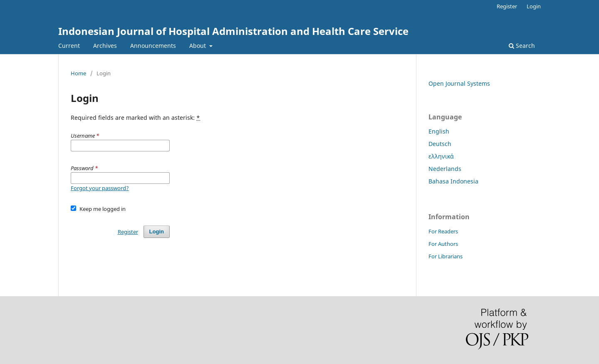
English (439, 131)
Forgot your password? (100, 188)
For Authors (443, 244)
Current (69, 46)
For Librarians (446, 256)
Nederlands (445, 169)
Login (534, 6)
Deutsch (440, 144)
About (198, 46)
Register (507, 6)
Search (522, 46)
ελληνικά (441, 156)
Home (78, 73)
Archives (105, 46)
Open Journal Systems (459, 83)
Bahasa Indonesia (453, 181)
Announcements (153, 46)
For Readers (443, 231)
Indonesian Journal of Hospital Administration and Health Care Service (233, 31)
